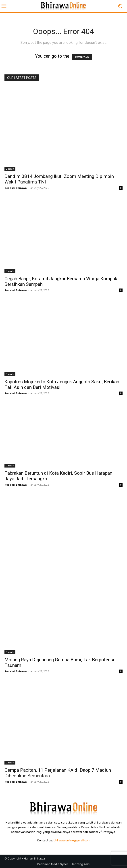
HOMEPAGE (82, 57)
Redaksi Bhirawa (16, 188)
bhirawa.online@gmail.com (72, 840)
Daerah (10, 169)
